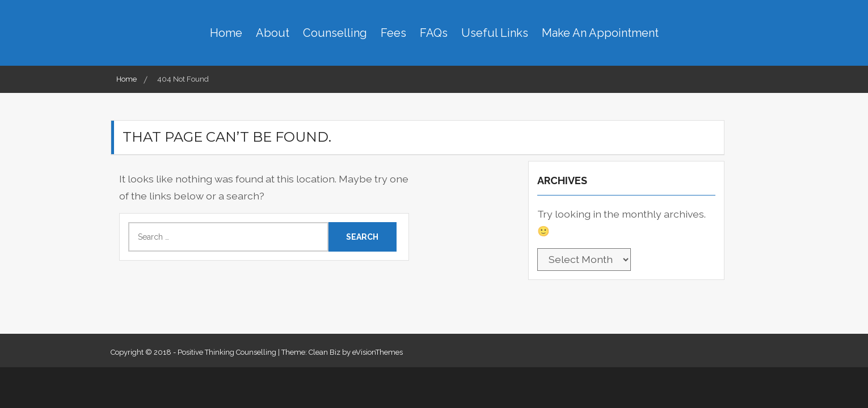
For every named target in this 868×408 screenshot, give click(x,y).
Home (226, 33)
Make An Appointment (600, 33)
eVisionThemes (378, 352)
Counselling (335, 33)
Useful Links (495, 33)
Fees (393, 33)
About (273, 33)
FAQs (434, 33)
